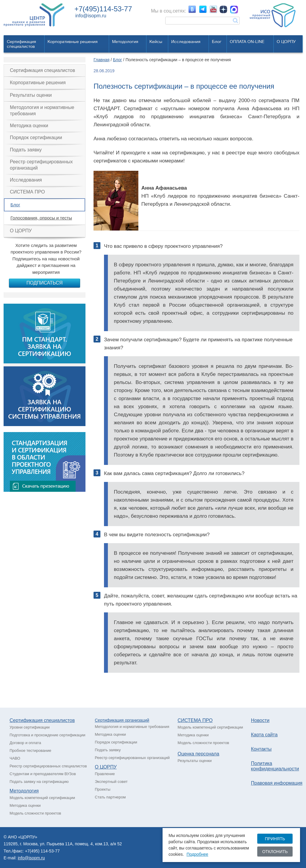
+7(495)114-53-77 (103, 9)
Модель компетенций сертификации (42, 798)
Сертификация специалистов (42, 70)
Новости (260, 720)
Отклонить (275, 852)
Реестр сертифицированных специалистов (48, 766)
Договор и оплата (25, 743)
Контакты (261, 749)
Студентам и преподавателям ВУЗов (43, 774)
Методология (125, 42)
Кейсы (156, 42)
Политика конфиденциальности (275, 766)
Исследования (186, 42)
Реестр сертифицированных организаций (41, 165)
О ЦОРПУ (286, 42)
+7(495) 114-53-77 (42, 851)
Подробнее (197, 854)
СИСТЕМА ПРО (27, 192)
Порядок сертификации (36, 138)
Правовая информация (277, 783)
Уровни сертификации (30, 727)
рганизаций (138, 720)
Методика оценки (29, 126)
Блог (217, 42)
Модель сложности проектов (35, 813)
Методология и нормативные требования (42, 110)
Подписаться (44, 283)
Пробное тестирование (30, 751)
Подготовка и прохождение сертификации (48, 735)
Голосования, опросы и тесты (41, 218)
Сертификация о (111, 720)
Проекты (102, 789)
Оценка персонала (198, 754)
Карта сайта (264, 735)
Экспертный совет (111, 782)
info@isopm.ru (91, 16)
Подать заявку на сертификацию (39, 782)
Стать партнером (110, 797)
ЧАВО (15, 758)
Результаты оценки (31, 95)
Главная (101, 60)
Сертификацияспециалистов (22, 44)
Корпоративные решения (73, 42)
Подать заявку (26, 150)
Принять (275, 839)
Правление (105, 774)
